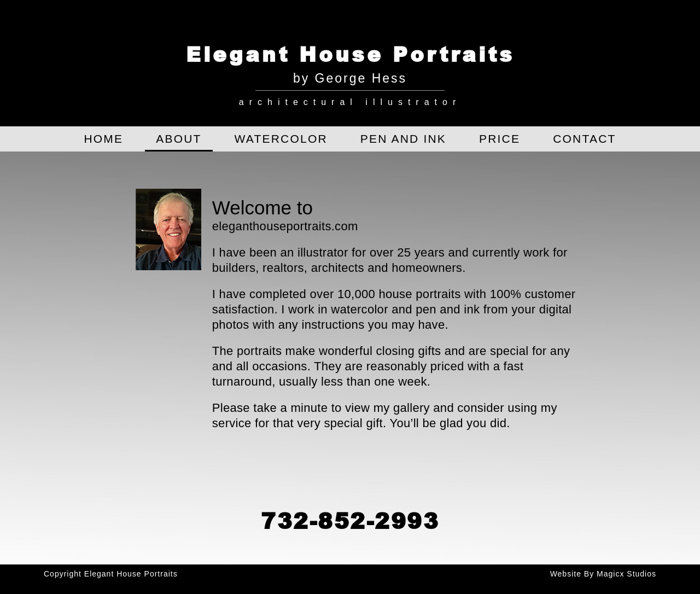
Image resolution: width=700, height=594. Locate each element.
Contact (584, 139)
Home (103, 139)
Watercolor (281, 139)
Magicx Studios (626, 574)
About (179, 139)
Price (500, 139)
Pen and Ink (403, 139)
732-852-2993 (350, 520)
